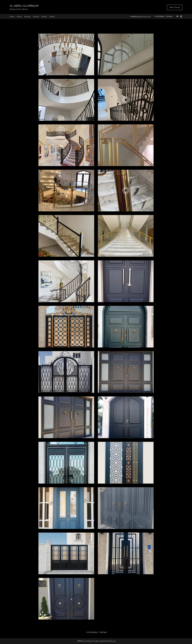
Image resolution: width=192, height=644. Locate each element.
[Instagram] (181, 16)
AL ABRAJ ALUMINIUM (24, 6)
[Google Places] (177, 16)
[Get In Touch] (175, 7)
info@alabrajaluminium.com (140, 16)
